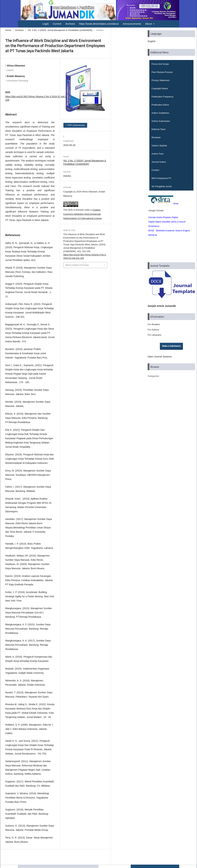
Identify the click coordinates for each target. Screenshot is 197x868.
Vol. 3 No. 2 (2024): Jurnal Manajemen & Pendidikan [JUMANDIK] (60, 30)
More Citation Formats (77, 265)
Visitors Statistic (159, 146)
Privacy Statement (161, 80)
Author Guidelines (160, 113)
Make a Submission (171, 346)
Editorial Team (159, 129)
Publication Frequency (162, 97)
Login (46, 24)
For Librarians (154, 335)
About (149, 24)
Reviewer (156, 137)
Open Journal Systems (160, 357)
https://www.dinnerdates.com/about (99, 24)
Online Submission (161, 121)
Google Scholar (156, 210)
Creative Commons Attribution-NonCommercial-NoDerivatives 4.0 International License (82, 214)
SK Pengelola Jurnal (162, 186)
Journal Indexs (159, 162)
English (152, 41)
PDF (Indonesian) (76, 125)
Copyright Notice (160, 88)
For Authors (153, 330)
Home (8, 30)
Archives (70, 24)
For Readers (154, 324)
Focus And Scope (160, 64)
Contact (155, 170)
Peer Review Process (162, 72)
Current (57, 24)
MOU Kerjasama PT (161, 178)
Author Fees (158, 154)
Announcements (132, 24)
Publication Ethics (160, 105)
